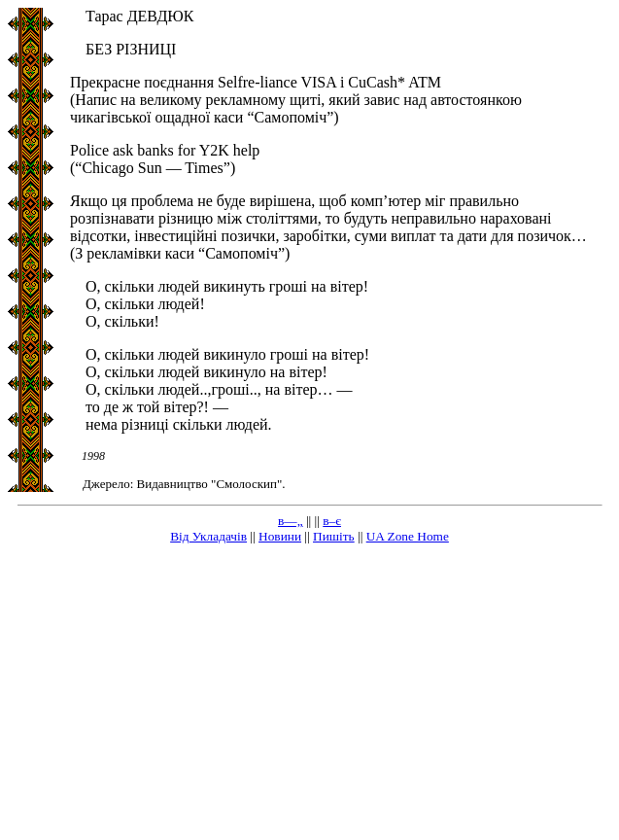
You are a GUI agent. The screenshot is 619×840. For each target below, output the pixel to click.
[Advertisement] (309, 696)
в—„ (291, 521)
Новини (280, 536)
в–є (332, 521)
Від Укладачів (208, 536)
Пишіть (334, 536)
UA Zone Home (408, 536)
